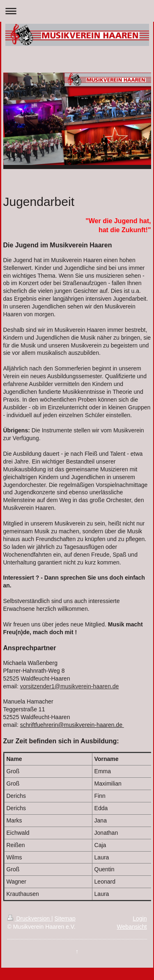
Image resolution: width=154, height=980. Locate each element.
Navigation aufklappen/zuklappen (77, 11)
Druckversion (29, 918)
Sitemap (65, 918)
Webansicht (132, 927)
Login (140, 918)
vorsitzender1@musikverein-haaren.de (70, 686)
